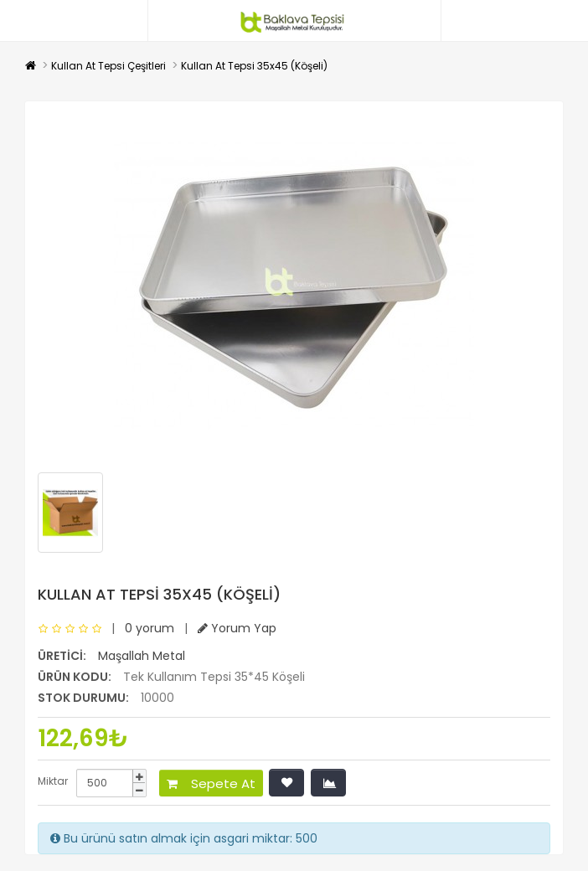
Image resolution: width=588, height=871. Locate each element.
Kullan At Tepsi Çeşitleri (108, 66)
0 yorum (150, 628)
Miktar (53, 781)
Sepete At (211, 783)
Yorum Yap (237, 628)
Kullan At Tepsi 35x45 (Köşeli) (254, 66)
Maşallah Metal (142, 656)
